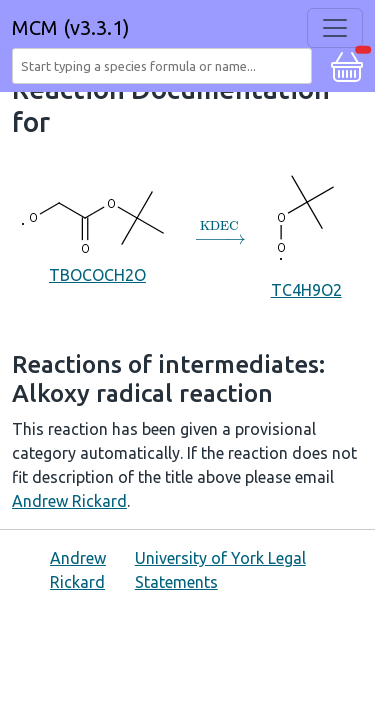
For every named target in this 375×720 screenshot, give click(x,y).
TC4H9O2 (306, 232)
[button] (347, 64)
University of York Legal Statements (220, 570)
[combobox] (166, 66)
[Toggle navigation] (335, 28)
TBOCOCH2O (97, 232)
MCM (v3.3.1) (71, 27)
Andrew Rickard (69, 501)
